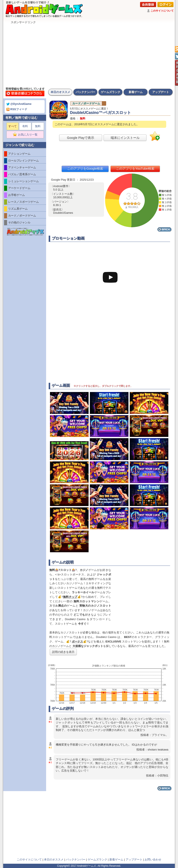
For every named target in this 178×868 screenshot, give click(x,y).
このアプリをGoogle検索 (85, 169)
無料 (38, 126)
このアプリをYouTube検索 (135, 169)
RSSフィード (17, 109)
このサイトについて (162, 11)
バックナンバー (85, 92)
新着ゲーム (136, 92)
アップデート (161, 92)
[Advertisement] (89, 54)
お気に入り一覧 (26, 135)
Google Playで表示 (81, 138)
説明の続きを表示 (63, 652)
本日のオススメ (60, 92)
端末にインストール (125, 138)
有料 (25, 126)
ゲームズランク (111, 92)
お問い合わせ (153, 860)
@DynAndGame (19, 104)
